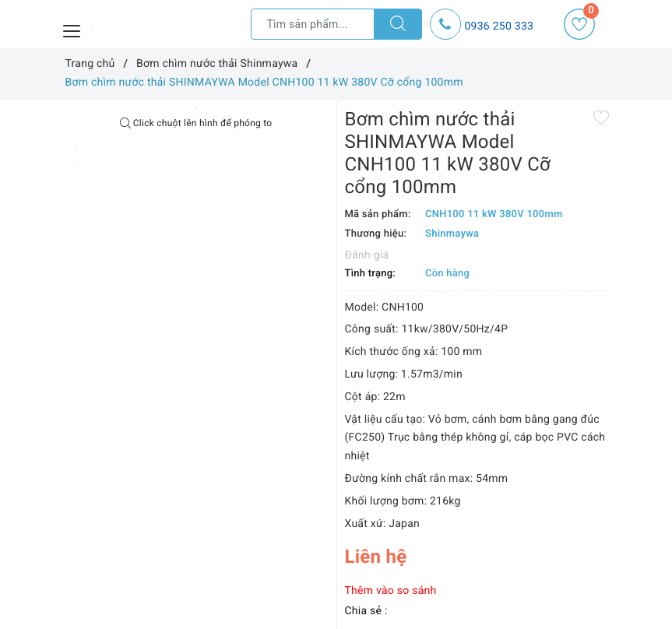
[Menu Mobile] (72, 29)
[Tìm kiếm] (398, 24)
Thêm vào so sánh (391, 591)
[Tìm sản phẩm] (313, 24)
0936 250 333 (500, 26)
